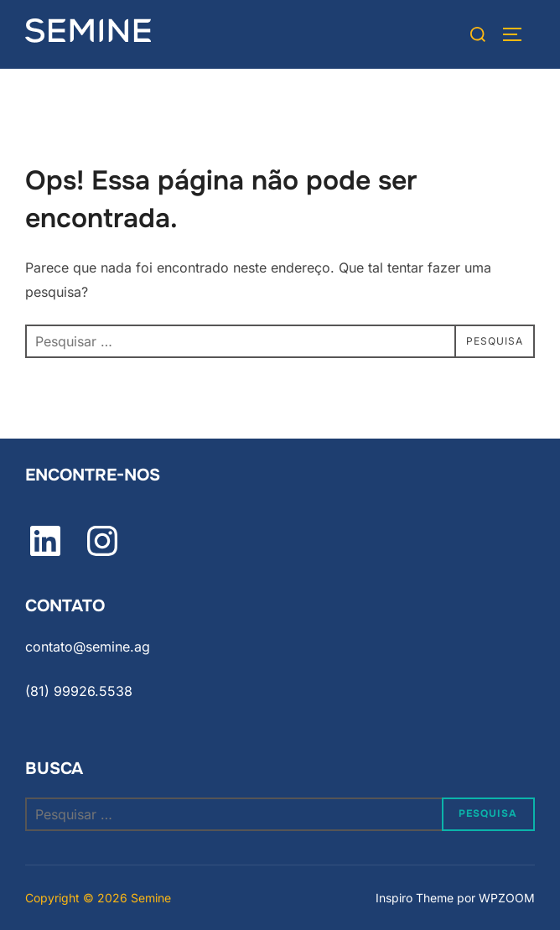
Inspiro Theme (415, 898)
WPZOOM (507, 898)
